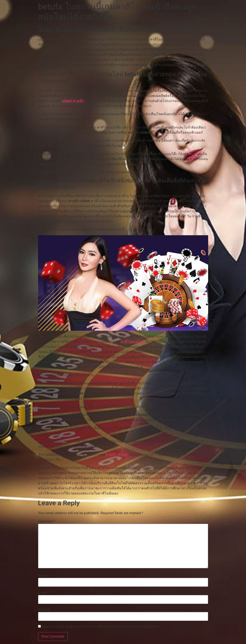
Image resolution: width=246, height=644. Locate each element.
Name (44, 575)
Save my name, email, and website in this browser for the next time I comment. (101, 627)
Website (44, 610)
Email (43, 593)
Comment (47, 521)
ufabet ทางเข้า (73, 101)
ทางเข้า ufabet (116, 454)
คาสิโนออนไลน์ (132, 342)
